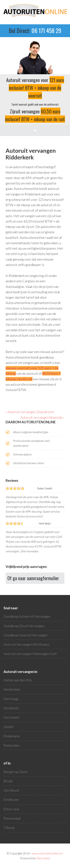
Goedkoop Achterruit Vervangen (27, 616)
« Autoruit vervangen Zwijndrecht (30, 412)
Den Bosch (11, 790)
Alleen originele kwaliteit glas (31, 432)
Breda (8, 781)
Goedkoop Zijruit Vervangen (24, 626)
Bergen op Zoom (15, 772)
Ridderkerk (12, 736)
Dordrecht (11, 708)
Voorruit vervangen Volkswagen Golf (30, 654)
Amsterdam (12, 689)
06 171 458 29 (46, 31)
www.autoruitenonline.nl (47, 853)
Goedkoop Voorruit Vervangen (26, 635)
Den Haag (11, 699)
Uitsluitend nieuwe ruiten (29, 463)
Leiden (8, 727)
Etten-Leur (11, 809)
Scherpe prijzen (22, 454)
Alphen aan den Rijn (18, 680)
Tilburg (9, 828)
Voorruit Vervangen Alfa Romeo (27, 644)
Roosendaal (12, 818)
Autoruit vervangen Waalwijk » (42, 417)
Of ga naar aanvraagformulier (33, 578)
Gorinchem (11, 717)
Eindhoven (11, 800)
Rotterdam (11, 745)
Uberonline (43, 858)
